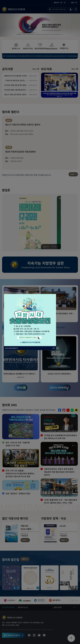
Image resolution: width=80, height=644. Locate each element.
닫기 (54, 348)
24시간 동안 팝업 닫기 (11, 348)
